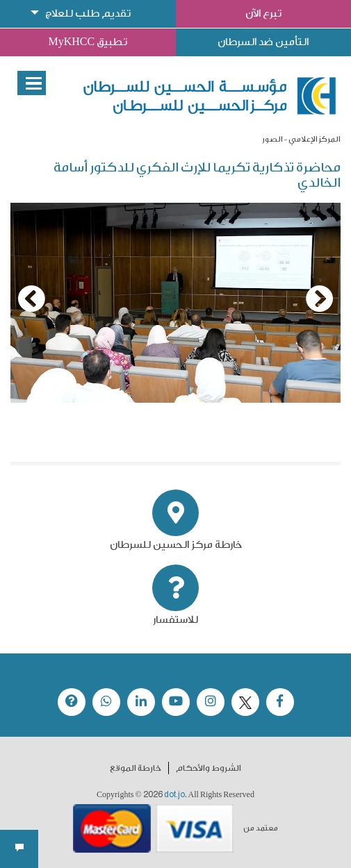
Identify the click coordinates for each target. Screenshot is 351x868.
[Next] (320, 299)
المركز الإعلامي (315, 139)
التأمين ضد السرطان (263, 42)
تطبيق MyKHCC (88, 42)
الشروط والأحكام (209, 768)
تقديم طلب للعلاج (88, 14)
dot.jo (174, 794)
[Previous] (31, 299)
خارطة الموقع (136, 768)
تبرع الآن (263, 14)
